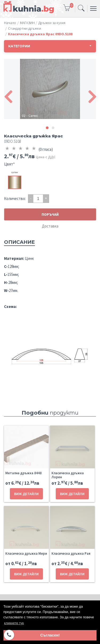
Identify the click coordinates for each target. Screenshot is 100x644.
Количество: (15, 198)
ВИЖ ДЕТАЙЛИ (26, 494)
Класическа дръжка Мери (26, 554)
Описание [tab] (19, 242)
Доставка (50, 226)
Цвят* (9, 164)
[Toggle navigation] (81, 9)
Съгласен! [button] (50, 635)
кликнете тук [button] (14, 623)
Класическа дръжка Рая (71, 554)
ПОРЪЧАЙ (50, 214)
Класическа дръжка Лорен (68, 475)
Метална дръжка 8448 (23, 473)
